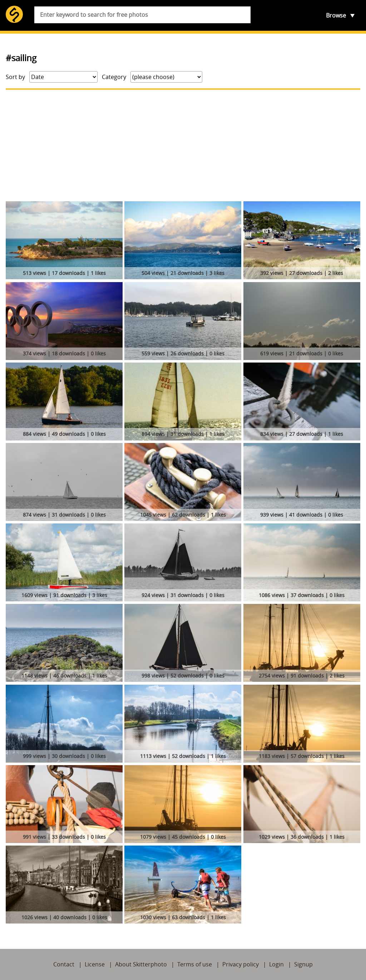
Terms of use (195, 964)
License (95, 964)
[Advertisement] (183, 146)
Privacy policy (241, 964)
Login (276, 964)
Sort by (15, 77)
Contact (64, 964)
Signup (303, 964)
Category (114, 77)
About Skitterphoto (141, 964)
